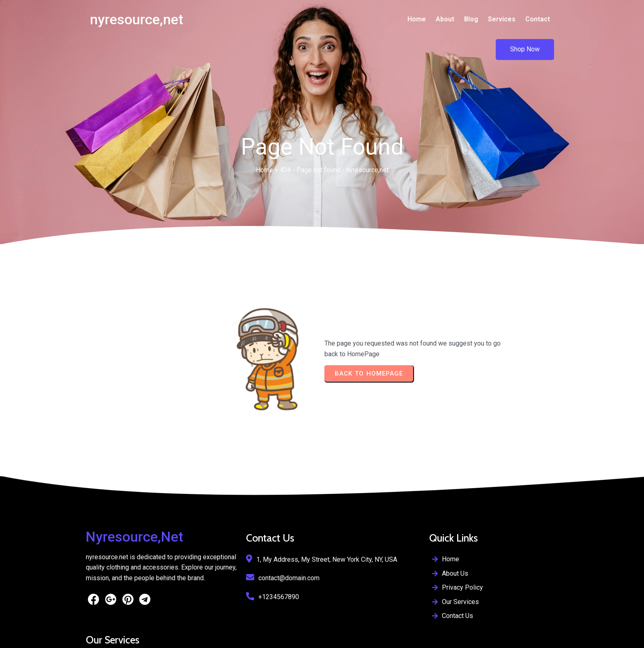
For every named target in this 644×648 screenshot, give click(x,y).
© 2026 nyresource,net (119, 636)
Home (264, 142)
